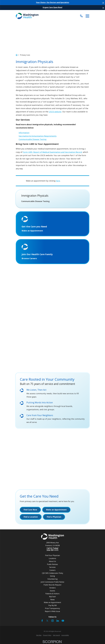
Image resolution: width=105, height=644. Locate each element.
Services (52, 568)
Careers (52, 571)
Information (24, 133)
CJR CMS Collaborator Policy (52, 574)
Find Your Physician (52, 556)
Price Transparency (52, 609)
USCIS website (55, 112)
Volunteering (52, 580)
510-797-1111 (52, 551)
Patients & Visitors (52, 594)
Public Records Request (52, 586)
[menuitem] (53, 201)
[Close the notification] (103, 3)
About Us (52, 562)
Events (52, 591)
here (58, 181)
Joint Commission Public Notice (52, 583)
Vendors (52, 588)
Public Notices (52, 565)
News (52, 600)
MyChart (52, 597)
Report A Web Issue (52, 612)
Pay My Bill (52, 606)
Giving (52, 577)
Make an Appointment (52, 603)
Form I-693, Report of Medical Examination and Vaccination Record (52, 152)
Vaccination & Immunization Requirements (38, 136)
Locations (52, 559)
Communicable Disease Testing (33, 139)
